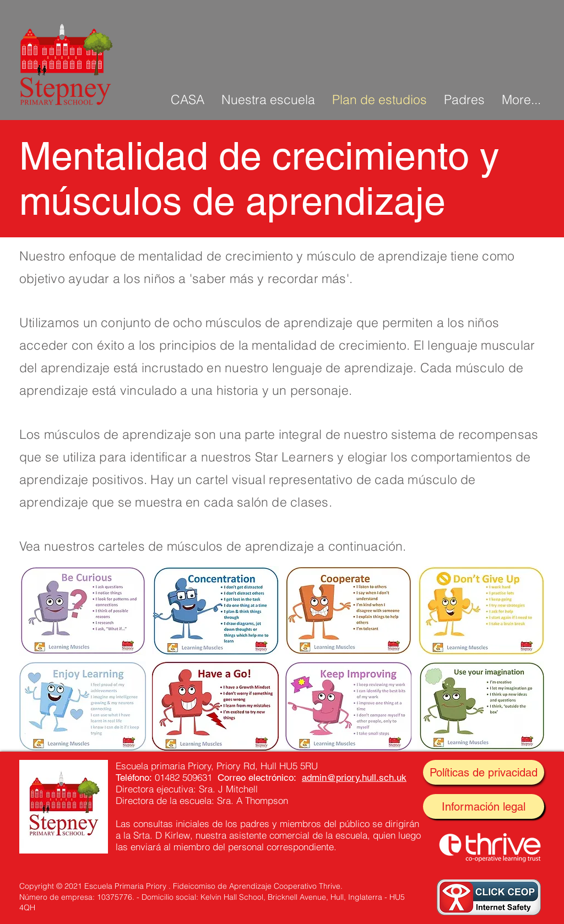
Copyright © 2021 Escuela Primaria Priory (93, 886)
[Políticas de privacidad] (484, 772)
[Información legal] (484, 806)
